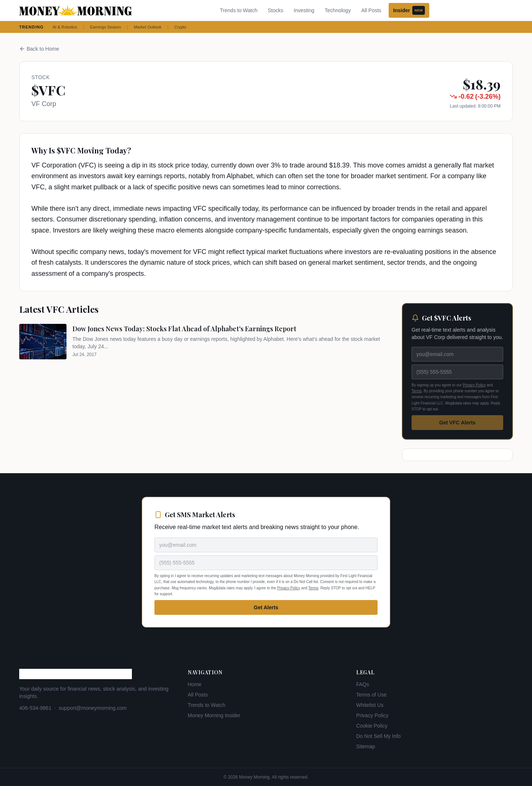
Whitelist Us (370, 705)
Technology (338, 10)
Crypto (180, 27)
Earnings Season (106, 27)
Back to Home (39, 49)
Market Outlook (148, 27)
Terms (417, 391)
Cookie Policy (372, 726)
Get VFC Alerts (457, 423)
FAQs (363, 684)
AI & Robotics (65, 27)
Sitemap (366, 746)
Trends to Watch (239, 10)
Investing (304, 10)
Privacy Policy (474, 385)
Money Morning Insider (214, 715)
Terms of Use (371, 695)
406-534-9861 (35, 708)
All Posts (371, 10)
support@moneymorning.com (93, 708)
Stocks (276, 10)
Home (195, 684)
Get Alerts (266, 607)
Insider (409, 10)
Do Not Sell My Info (378, 736)
